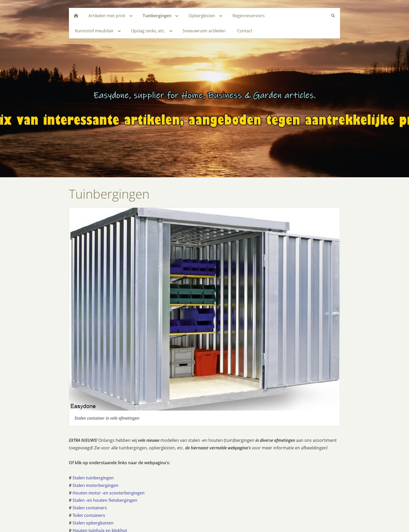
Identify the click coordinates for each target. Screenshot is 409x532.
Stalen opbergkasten (93, 523)
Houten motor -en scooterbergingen (109, 493)
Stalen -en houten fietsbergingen (105, 500)
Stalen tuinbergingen (93, 478)
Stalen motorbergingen (95, 485)
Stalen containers (90, 508)
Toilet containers (89, 515)
